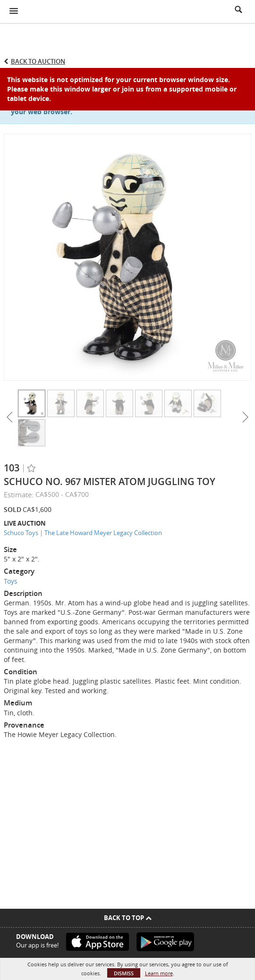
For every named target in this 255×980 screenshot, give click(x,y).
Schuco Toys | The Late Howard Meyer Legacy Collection (83, 533)
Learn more (159, 973)
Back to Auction (38, 61)
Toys (11, 581)
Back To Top (128, 918)
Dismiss (124, 973)
